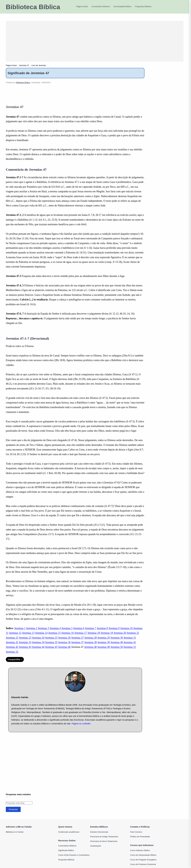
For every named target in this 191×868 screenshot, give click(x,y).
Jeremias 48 (90, 650)
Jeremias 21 (133, 636)
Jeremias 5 (67, 631)
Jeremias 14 (41, 636)
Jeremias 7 (90, 631)
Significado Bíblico (66, 854)
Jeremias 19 (107, 636)
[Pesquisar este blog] (19, 806)
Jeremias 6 (79, 631)
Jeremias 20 (120, 636)
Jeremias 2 (32, 631)
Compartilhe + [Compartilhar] (15, 663)
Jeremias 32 (12, 646)
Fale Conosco (136, 835)
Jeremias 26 (64, 641)
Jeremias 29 (104, 641)
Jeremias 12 (15, 636)
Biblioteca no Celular (15, 835)
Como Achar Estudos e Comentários (74, 858)
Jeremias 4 (55, 631)
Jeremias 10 (126, 631)
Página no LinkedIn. (81, 727)
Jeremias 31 (130, 641)
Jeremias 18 (94, 636)
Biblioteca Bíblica (33, 7)
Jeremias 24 (38, 641)
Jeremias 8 (102, 631)
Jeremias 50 (117, 650)
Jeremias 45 (51, 650)
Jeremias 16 (68, 636)
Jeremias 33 (25, 646)
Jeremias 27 (77, 641)
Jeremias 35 (51, 646)
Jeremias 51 (130, 650)
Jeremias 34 (38, 646)
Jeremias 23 (25, 641)
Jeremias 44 (38, 650)
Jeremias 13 (28, 636)
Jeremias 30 (117, 641)
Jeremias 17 (81, 636)
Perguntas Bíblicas (66, 863)
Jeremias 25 (51, 641)
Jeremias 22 (12, 641)
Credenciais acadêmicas (69, 835)
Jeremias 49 (104, 650)
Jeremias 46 (64, 650)
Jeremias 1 (20, 631)
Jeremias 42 (12, 650)
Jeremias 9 (114, 631)
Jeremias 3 (43, 631)
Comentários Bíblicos (67, 849)
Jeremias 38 (90, 646)
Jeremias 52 (12, 655)
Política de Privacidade (140, 840)
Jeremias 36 (64, 646)
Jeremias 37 (77, 646)
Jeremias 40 (117, 646)
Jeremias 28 (90, 641)
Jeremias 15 (54, 636)
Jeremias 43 (25, 650)
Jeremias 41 (130, 646)
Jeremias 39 (104, 646)
